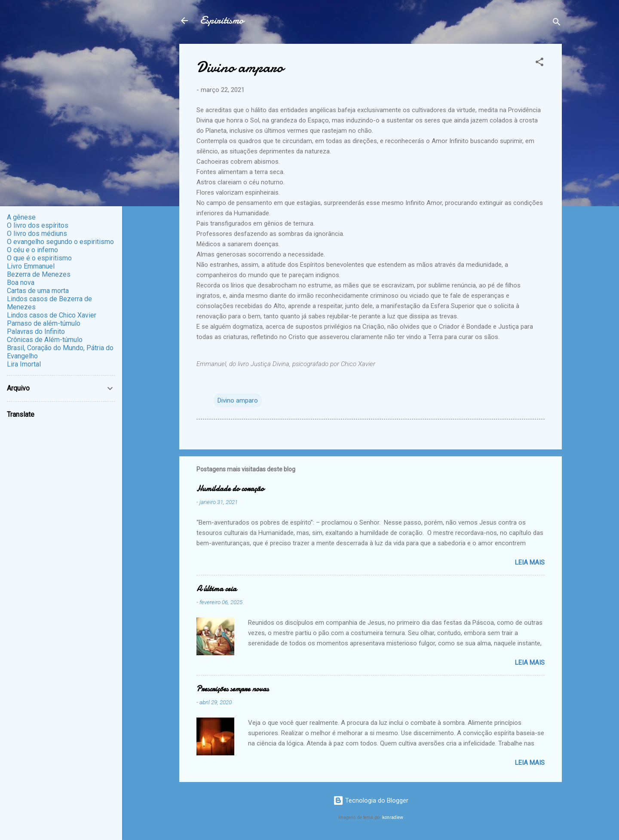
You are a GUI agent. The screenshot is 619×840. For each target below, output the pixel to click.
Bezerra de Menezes (39, 274)
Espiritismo (222, 20)
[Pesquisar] (557, 23)
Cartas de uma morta (38, 291)
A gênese (21, 217)
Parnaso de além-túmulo (44, 323)
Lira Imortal (24, 364)
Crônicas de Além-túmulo (45, 340)
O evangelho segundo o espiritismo (60, 242)
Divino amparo (238, 400)
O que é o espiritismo (39, 258)
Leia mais (530, 562)
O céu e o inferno (32, 250)
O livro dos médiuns (37, 234)
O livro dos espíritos (38, 225)
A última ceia (216, 589)
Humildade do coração (230, 489)
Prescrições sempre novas (233, 689)
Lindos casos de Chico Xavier (52, 315)
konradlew (393, 817)
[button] (539, 63)
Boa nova (21, 283)
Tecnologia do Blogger (371, 800)
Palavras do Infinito (36, 331)
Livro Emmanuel (31, 266)
